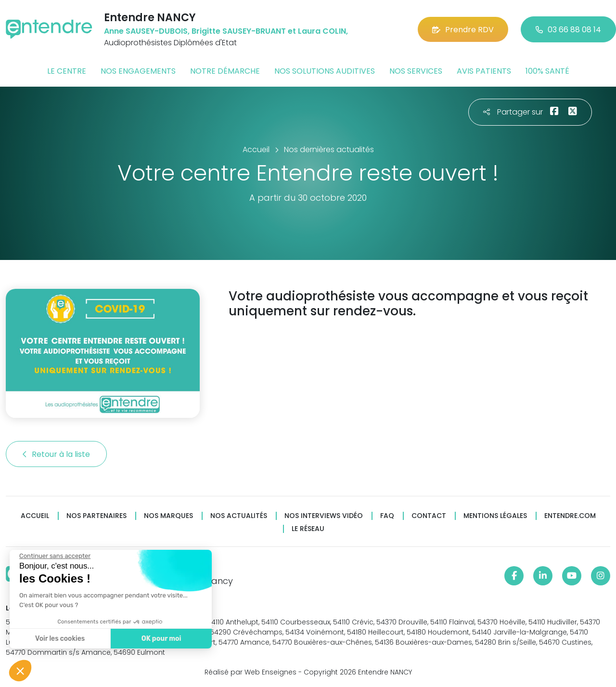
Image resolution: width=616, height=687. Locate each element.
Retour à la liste (56, 454)
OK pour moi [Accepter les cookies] (161, 639)
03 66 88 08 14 (568, 30)
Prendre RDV (463, 30)
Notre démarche (225, 71)
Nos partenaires (96, 516)
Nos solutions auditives (325, 71)
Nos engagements (138, 71)
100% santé (547, 71)
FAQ (387, 516)
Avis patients (484, 71)
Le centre (67, 71)
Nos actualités (239, 516)
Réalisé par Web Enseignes (250, 672)
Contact (429, 516)
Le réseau (308, 529)
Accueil (35, 516)
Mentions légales (495, 516)
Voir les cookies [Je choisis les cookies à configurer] (59, 639)
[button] (20, 671)
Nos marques (168, 516)
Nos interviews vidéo (324, 516)
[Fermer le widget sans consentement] (54, 556)
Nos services (416, 71)
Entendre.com (570, 516)
